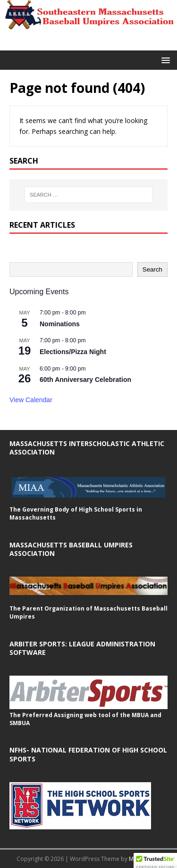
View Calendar (31, 400)
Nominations (60, 324)
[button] (164, 60)
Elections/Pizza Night (73, 352)
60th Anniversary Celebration (85, 380)
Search (152, 269)
